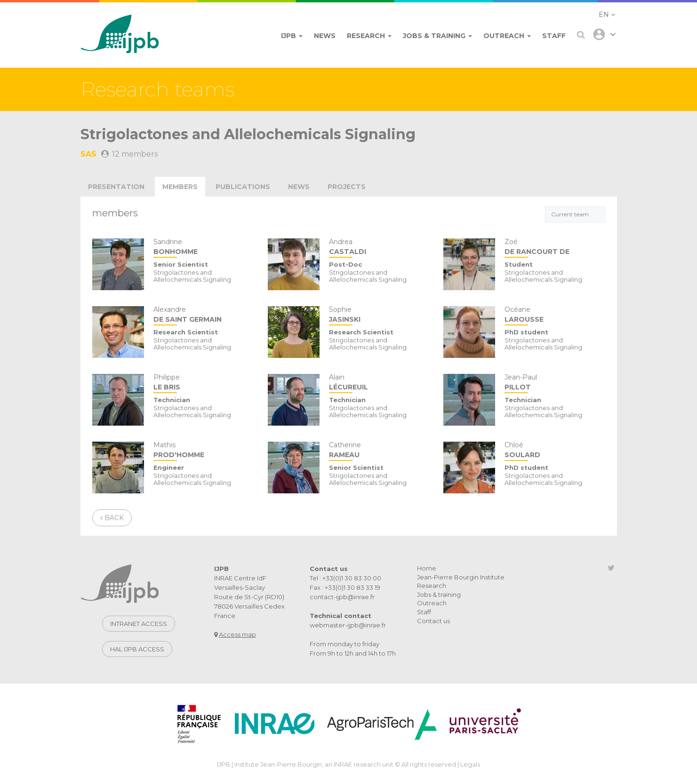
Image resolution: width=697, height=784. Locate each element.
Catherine (379, 451)
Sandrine (204, 248)
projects (347, 187)
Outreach (432, 603)
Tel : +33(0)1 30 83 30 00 (345, 578)
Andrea (379, 248)
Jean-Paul (555, 383)
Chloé (555, 451)
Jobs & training (439, 594)
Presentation (116, 187)
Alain (379, 383)
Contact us (433, 621)
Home (427, 568)
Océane (555, 315)
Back (112, 518)
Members (180, 187)
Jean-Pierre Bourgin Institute (461, 577)
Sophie (379, 315)
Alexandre (204, 315)
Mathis (204, 451)
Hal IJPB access (137, 649)
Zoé (555, 248)
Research (432, 586)
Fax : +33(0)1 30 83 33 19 (345, 587)
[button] (607, 15)
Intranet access (139, 624)
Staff (424, 612)
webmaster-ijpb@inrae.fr (348, 625)
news (299, 187)
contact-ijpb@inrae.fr (342, 597)
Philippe (204, 383)
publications (243, 187)
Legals (470, 764)
